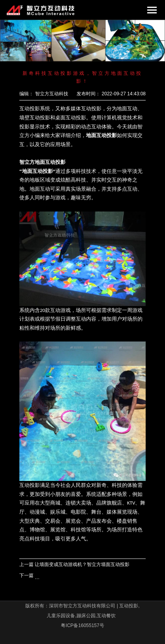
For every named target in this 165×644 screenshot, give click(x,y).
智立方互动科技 (52, 94)
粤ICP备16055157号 (82, 625)
